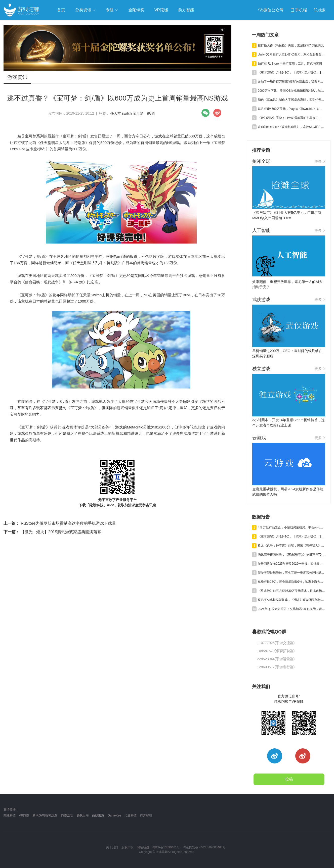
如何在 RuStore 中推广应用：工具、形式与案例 (290, 64)
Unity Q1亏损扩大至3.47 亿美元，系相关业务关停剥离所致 (291, 55)
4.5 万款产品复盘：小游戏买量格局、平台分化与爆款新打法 (291, 527)
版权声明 (128, 847)
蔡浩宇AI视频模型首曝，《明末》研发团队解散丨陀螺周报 (291, 600)
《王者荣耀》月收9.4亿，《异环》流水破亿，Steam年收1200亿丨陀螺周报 (291, 73)
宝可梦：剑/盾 (144, 113)
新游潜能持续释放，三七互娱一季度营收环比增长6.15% (291, 573)
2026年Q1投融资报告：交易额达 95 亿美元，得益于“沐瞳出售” (291, 609)
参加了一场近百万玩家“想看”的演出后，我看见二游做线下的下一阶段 (291, 82)
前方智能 (146, 815)
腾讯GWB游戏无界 (45, 815)
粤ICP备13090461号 (166, 847)
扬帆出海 (83, 815)
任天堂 (116, 113)
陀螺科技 (10, 815)
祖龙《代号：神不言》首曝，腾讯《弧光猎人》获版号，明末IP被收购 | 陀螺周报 (291, 546)
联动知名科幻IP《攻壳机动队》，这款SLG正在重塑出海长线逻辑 (291, 127)
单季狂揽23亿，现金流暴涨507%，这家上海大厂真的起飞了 (291, 582)
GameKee (114, 815)
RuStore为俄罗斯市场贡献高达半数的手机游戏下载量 (60, 523)
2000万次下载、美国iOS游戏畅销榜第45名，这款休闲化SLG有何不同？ (291, 91)
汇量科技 (131, 815)
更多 (320, 161)
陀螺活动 (67, 815)
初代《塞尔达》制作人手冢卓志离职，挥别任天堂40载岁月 (291, 100)
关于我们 (112, 847)
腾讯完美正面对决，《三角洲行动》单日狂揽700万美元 (291, 555)
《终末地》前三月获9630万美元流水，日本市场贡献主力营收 (291, 591)
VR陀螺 (24, 815)
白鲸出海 (98, 815)
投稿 (289, 779)
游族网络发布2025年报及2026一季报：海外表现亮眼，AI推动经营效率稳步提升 (291, 564)
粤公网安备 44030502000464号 (204, 847)
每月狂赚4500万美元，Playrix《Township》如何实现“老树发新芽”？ (291, 109)
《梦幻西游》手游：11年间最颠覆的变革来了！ (290, 118)
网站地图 (143, 847)
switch (127, 113)
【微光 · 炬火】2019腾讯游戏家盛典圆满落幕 (52, 532)
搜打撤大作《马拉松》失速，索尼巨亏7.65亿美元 (291, 45)
